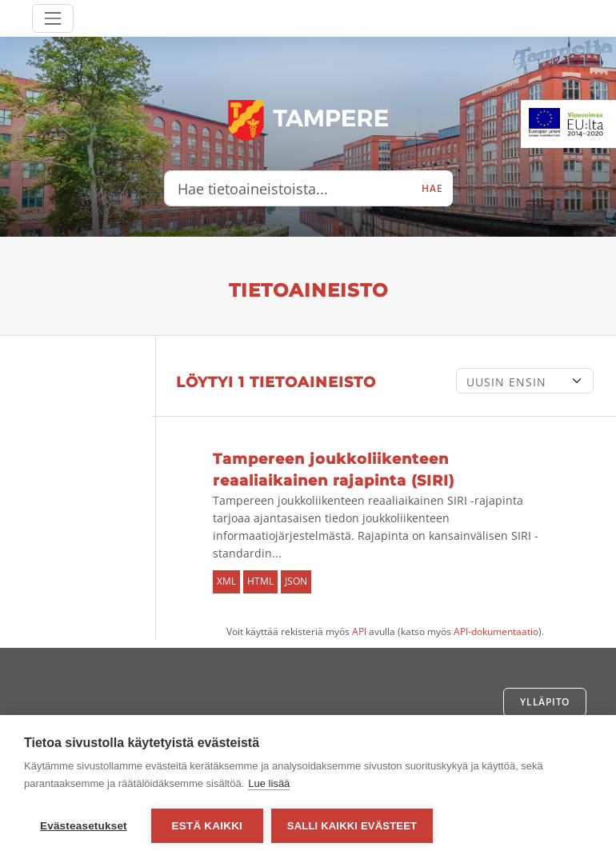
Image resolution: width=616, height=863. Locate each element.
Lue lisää (269, 783)
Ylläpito (545, 702)
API (359, 631)
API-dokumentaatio (496, 631)
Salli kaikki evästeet (352, 826)
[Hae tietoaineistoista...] (289, 189)
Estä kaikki (207, 826)
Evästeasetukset (84, 826)
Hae (432, 188)
